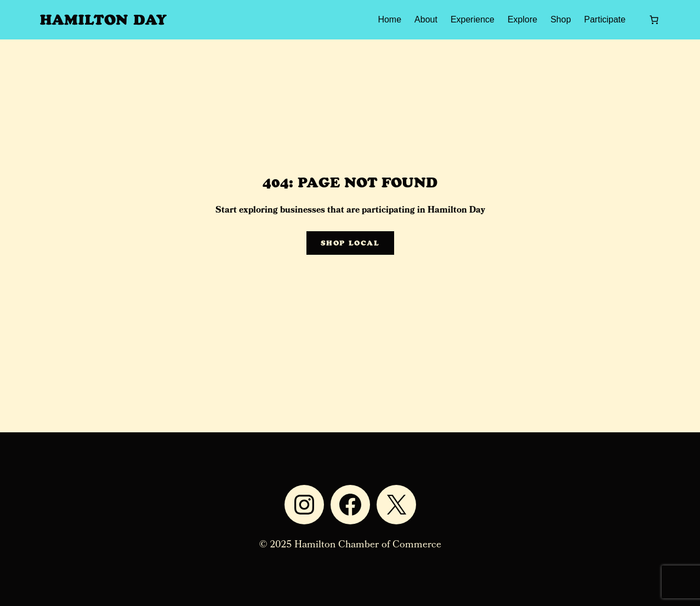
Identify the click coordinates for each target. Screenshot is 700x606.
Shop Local (350, 243)
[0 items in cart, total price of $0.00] (654, 20)
